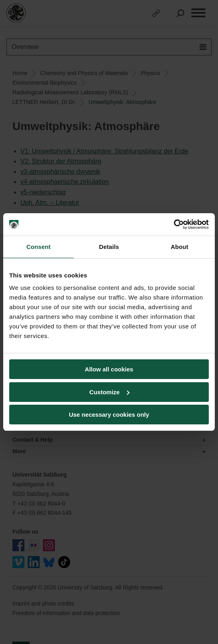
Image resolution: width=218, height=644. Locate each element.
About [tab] (180, 247)
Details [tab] (109, 247)
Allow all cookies (109, 369)
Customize (109, 392)
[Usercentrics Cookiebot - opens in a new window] (174, 224)
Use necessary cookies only (109, 415)
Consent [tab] (39, 247)
